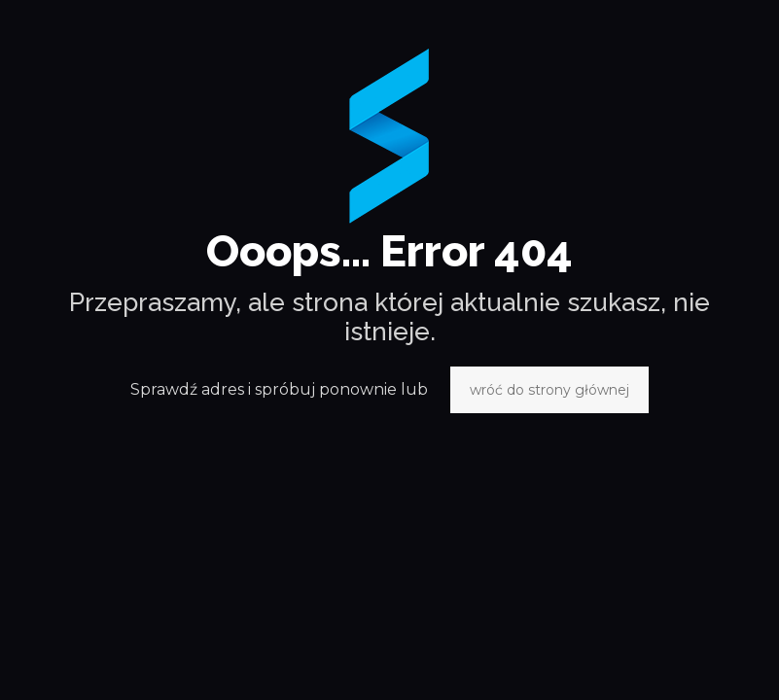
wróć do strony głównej (549, 390)
